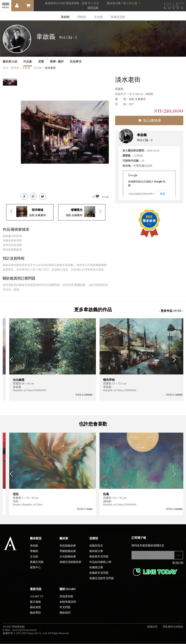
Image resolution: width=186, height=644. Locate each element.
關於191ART (68, 592)
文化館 (98, 17)
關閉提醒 (93, 8)
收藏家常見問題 (99, 576)
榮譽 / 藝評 (57, 62)
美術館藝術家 (68, 548)
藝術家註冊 (96, 554)
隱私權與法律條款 (173, 629)
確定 (163, 194)
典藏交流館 (118, 17)
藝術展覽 (35, 610)
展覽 (41, 62)
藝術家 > (17, 68)
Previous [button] (10, 360)
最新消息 (36, 592)
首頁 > (7, 68)
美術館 (65, 17)
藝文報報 (35, 605)
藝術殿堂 (36, 541)
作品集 (28, 62)
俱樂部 (94, 541)
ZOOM (105, 197)
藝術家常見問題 (99, 559)
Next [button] (176, 360)
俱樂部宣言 (96, 548)
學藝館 (82, 17)
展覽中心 (35, 570)
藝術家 (64, 541)
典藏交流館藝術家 (70, 565)
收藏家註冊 (96, 570)
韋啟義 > (28, 68)
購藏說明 (152, 629)
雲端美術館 (66, 599)
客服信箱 (80, 285)
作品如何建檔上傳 (100, 565)
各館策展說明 (68, 605)
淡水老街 (50, 68)
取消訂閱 (178, 566)
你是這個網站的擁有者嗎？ (142, 194)
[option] (10, 82)
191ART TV (37, 599)
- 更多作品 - (171, 311)
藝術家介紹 (10, 62)
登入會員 (93, 3)
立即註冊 (132, 3)
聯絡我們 (65, 615)
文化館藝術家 (68, 559)
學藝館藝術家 (68, 554)
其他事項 (76, 62)
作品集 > (39, 68)
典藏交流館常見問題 (102, 581)
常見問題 (65, 610)
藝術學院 (35, 615)
